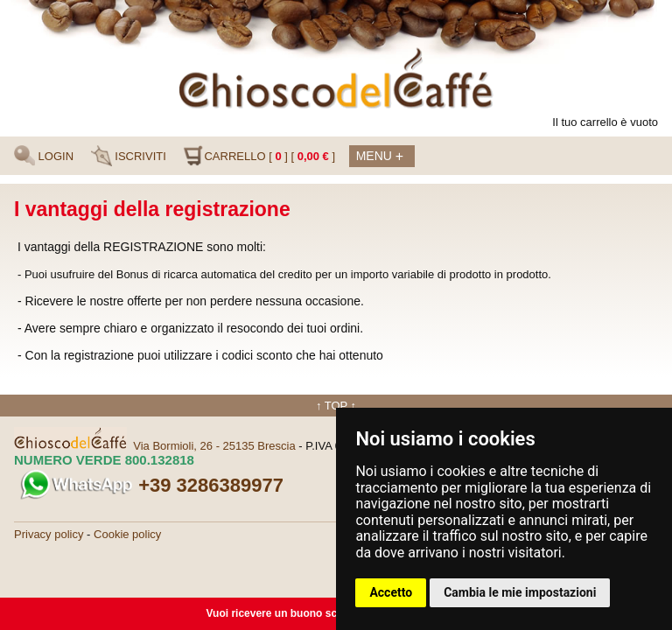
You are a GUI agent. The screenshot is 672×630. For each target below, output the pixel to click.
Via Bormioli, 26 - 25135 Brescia (214, 446)
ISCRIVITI (129, 156)
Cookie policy (127, 534)
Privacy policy (49, 534)
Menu (380, 157)
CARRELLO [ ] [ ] (259, 156)
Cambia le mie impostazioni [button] (520, 592)
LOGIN (44, 156)
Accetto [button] (391, 592)
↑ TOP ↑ (336, 406)
